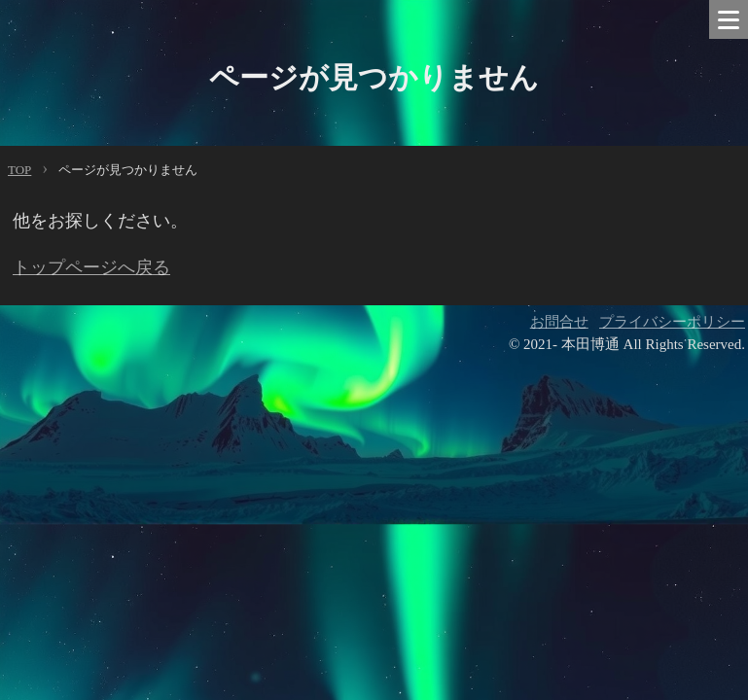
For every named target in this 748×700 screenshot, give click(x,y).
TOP (19, 170)
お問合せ (559, 322)
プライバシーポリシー (672, 322)
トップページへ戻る (91, 267)
